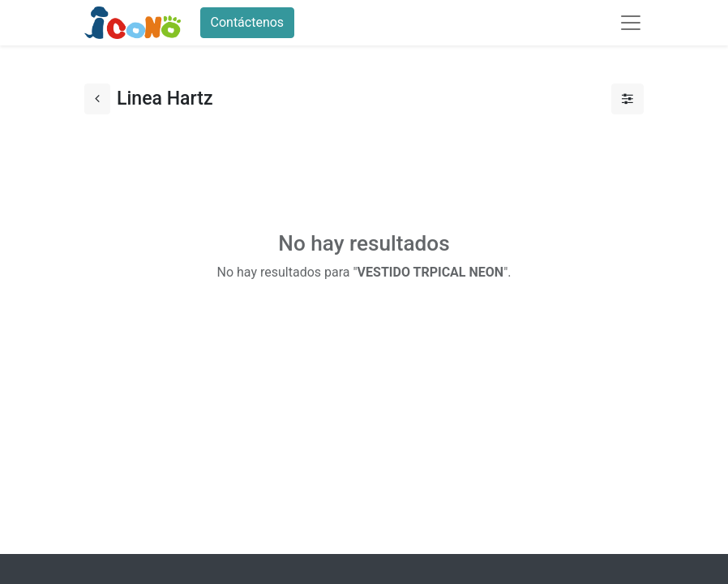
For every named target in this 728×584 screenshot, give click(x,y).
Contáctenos (248, 22)
